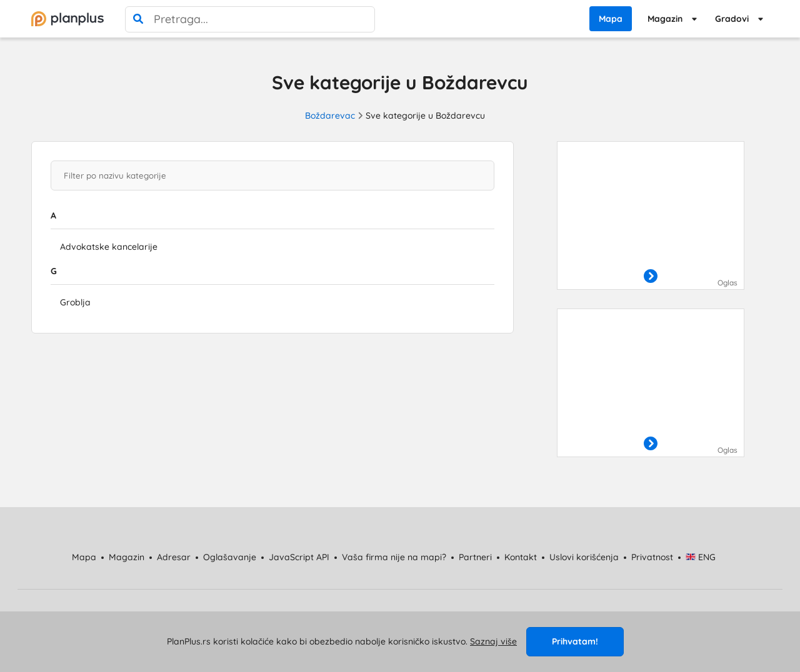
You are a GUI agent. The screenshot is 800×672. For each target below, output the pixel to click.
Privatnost (652, 557)
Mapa (611, 19)
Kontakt (521, 557)
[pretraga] (138, 19)
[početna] (67, 19)
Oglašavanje (230, 557)
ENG (701, 557)
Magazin (665, 19)
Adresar (174, 557)
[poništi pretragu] (362, 19)
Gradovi (732, 19)
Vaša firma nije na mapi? (394, 557)
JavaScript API (299, 557)
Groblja (75, 302)
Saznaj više (493, 641)
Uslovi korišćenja (584, 557)
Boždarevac (330, 116)
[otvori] (651, 277)
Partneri (475, 557)
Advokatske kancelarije (109, 247)
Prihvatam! (575, 641)
